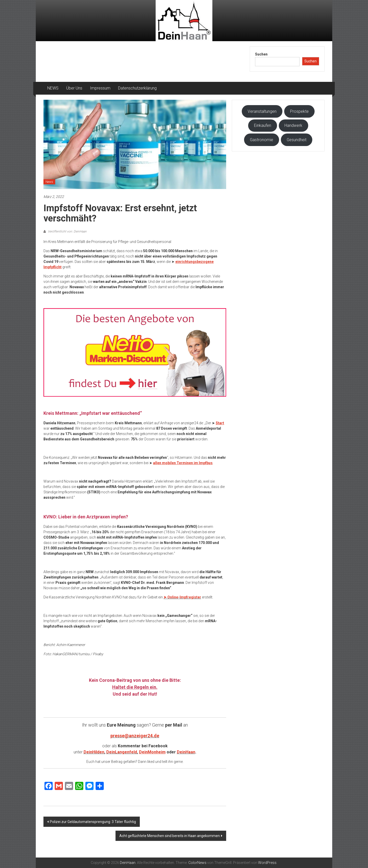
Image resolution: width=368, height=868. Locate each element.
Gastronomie (262, 140)
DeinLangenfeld (122, 752)
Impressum (100, 88)
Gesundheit (297, 140)
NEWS (53, 88)
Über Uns (74, 88)
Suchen (261, 54)
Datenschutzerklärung (137, 88)
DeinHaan (186, 752)
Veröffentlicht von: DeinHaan (67, 231)
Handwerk (293, 125)
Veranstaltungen (262, 111)
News (49, 182)
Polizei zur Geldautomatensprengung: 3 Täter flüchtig (93, 822)
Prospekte (299, 111)
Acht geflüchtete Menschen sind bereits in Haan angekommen (170, 836)
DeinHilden (94, 752)
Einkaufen (263, 125)
